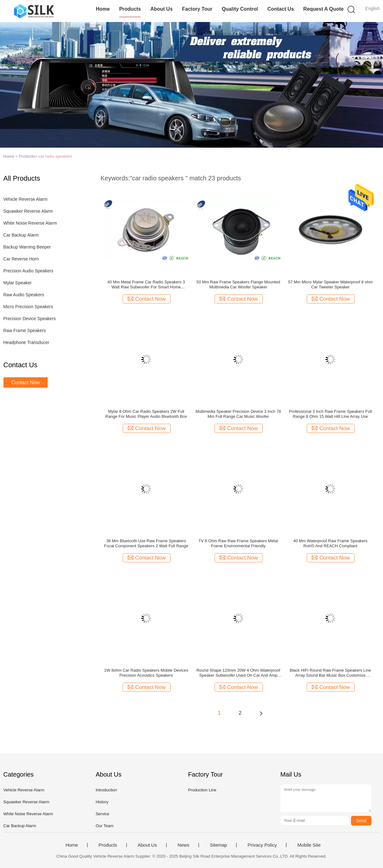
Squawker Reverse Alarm (28, 211)
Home (103, 9)
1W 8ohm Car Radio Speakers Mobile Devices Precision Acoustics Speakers (146, 673)
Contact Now (26, 382)
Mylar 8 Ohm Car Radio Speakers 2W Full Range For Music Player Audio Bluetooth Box (146, 414)
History (102, 802)
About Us (161, 9)
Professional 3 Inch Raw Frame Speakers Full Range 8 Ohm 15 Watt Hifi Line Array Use (330, 414)
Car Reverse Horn (21, 259)
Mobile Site (309, 845)
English (373, 8)
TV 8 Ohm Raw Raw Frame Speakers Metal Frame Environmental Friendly (238, 543)
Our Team (105, 826)
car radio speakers (55, 156)
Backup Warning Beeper (27, 247)
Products (130, 9)
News (184, 845)
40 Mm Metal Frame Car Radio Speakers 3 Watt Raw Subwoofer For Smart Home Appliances (146, 285)
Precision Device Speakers (30, 319)
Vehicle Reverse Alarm (26, 199)
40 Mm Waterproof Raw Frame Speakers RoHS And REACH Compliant (330, 543)
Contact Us (280, 9)
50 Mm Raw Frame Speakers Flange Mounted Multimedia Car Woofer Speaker (238, 284)
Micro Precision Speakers (28, 307)
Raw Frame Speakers (25, 330)
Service (102, 814)
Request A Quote (324, 9)
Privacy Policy (262, 845)
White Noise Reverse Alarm (30, 223)
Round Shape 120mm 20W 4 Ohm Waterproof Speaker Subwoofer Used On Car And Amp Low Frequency (238, 673)
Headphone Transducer (26, 342)
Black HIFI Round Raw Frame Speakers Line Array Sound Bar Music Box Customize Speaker (330, 673)
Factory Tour (197, 9)
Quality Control (240, 9)
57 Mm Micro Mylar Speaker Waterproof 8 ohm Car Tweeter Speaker (330, 284)
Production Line (202, 790)
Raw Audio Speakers (24, 295)
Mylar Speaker (18, 283)
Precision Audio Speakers (29, 271)
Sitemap (218, 845)
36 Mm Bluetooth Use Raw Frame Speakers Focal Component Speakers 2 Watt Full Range (146, 543)
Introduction (106, 790)
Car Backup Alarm (21, 235)
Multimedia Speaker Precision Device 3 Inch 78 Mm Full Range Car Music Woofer (238, 414)
